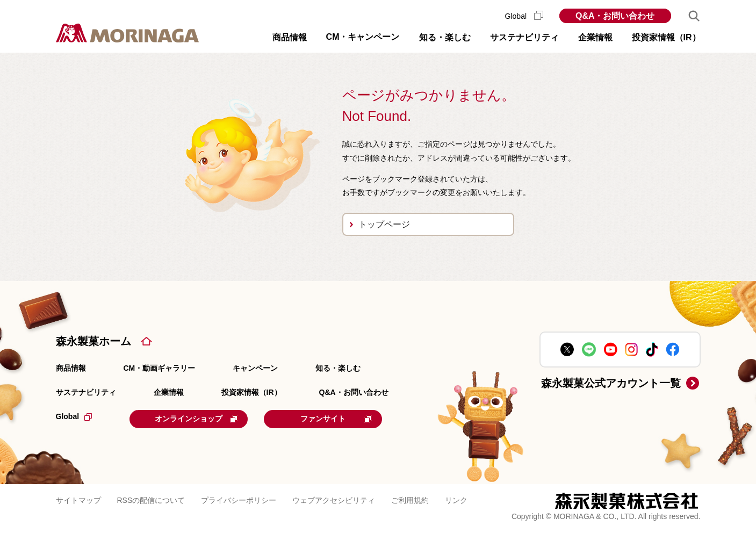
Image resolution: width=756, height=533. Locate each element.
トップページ (384, 224)
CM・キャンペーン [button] (363, 37)
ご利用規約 (410, 500)
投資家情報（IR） (251, 392)
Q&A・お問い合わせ (615, 16)
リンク (456, 500)
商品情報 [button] (290, 37)
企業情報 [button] (595, 37)
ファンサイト (336, 419)
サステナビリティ (86, 392)
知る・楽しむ (338, 368)
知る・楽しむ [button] (445, 37)
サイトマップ (78, 500)
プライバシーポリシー (239, 500)
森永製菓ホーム (93, 341)
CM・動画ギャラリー (160, 368)
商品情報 (71, 368)
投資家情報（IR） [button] (666, 37)
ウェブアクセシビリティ (334, 500)
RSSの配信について (151, 500)
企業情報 (169, 392)
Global (524, 16)
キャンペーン (255, 368)
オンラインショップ (196, 419)
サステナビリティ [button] (524, 37)
